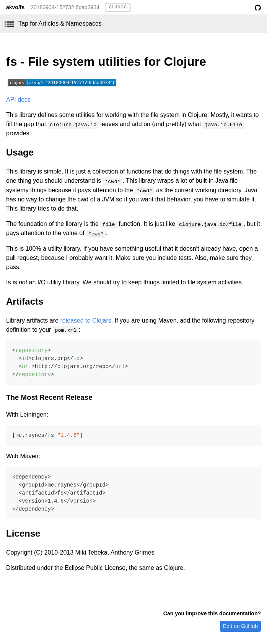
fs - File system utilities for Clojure (106, 62)
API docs (18, 100)
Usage (20, 152)
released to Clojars (85, 320)
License (23, 533)
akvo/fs (15, 7)
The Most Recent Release (49, 397)
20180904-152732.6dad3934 (65, 7)
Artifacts (25, 301)
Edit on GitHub (240, 626)
